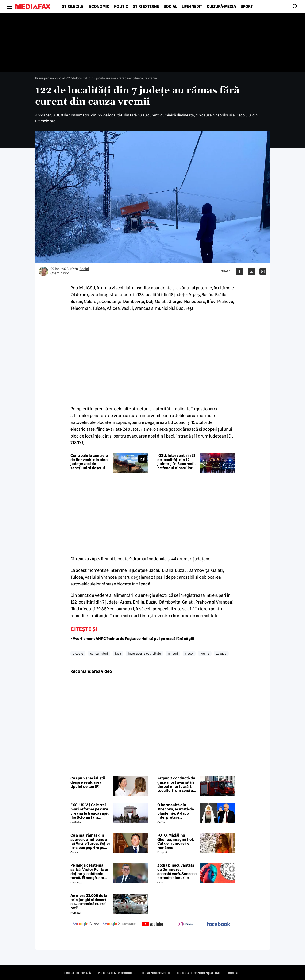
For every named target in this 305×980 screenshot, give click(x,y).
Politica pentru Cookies (116, 973)
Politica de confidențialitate (199, 973)
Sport (247, 7)
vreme (205, 653)
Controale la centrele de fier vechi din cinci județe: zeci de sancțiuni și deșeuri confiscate (90, 462)
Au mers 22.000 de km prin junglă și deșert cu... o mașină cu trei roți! (90, 902)
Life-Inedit (192, 7)
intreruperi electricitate (144, 653)
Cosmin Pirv (60, 273)
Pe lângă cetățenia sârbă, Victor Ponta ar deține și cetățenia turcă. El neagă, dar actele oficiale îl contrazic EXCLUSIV (90, 872)
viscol (189, 653)
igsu (118, 653)
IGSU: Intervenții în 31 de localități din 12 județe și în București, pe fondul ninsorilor (176, 462)
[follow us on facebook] (218, 924)
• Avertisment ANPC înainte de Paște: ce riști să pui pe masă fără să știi (132, 639)
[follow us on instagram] (185, 924)
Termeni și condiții (156, 973)
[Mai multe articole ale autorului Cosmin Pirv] (43, 271)
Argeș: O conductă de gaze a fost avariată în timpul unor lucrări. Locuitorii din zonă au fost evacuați (176, 784)
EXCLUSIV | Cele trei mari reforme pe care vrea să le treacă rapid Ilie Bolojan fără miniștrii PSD (90, 811)
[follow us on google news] (87, 924)
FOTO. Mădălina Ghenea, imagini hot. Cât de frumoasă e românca (176, 841)
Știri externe (146, 7)
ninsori (173, 653)
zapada (221, 653)
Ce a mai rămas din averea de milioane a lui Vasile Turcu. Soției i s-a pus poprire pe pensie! (90, 841)
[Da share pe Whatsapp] (263, 271)
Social (170, 7)
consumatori (99, 653)
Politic (121, 7)
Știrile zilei (73, 7)
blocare (78, 653)
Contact (234, 973)
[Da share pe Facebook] (239, 271)
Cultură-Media (221, 7)
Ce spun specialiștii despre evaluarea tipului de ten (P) (88, 782)
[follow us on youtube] (153, 924)
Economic (99, 7)
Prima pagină (44, 78)
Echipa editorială (78, 973)
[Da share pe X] (251, 271)
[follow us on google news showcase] (120, 924)
